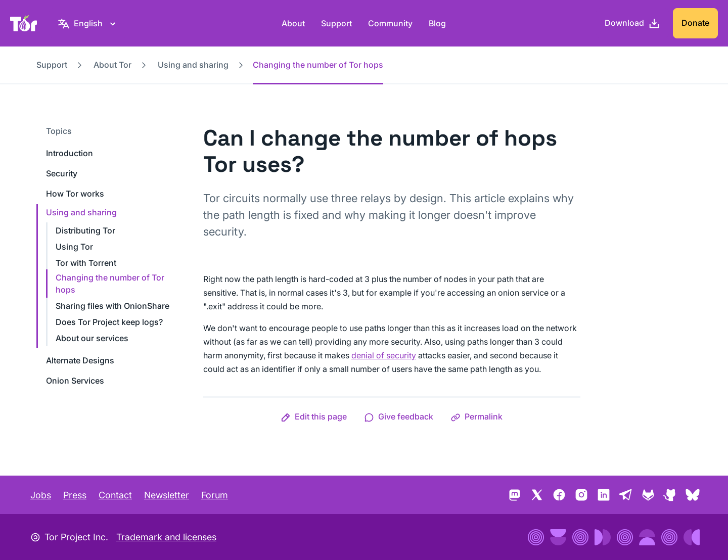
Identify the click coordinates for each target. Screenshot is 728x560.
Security (62, 173)
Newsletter (167, 495)
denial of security (384, 355)
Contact (115, 495)
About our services (92, 338)
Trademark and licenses (166, 537)
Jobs (41, 495)
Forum (215, 495)
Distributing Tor (85, 230)
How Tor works (75, 194)
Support (336, 23)
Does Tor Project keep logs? (109, 322)
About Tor (112, 65)
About (293, 23)
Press (75, 495)
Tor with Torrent (86, 263)
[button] (314, 416)
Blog (437, 23)
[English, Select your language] (88, 23)
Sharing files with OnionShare (112, 306)
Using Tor (74, 247)
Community (390, 23)
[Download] (632, 23)
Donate (695, 23)
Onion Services (75, 381)
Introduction (70, 153)
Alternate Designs (80, 360)
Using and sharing (193, 65)
